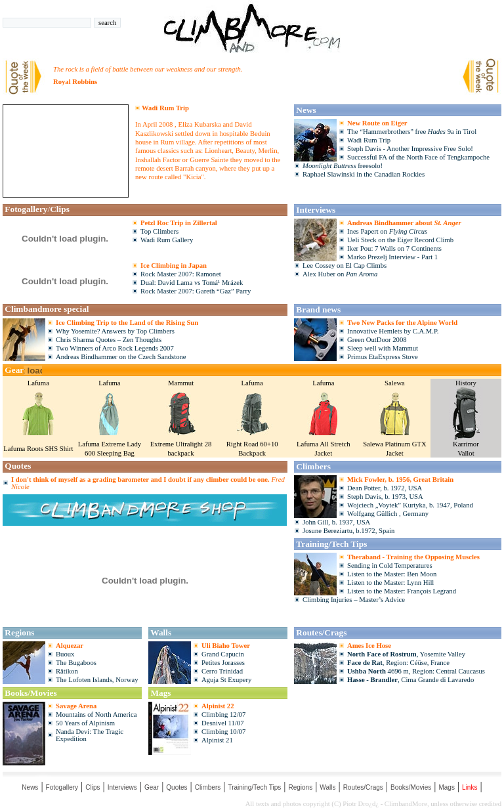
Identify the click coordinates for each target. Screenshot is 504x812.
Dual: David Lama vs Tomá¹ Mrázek (192, 283)
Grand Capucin (223, 654)
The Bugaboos (76, 663)
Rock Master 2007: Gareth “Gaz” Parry (196, 291)
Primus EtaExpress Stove (383, 357)
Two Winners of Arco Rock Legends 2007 (115, 348)
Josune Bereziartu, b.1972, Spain (348, 531)
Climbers (208, 787)
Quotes (177, 787)
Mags (446, 787)
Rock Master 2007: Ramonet (181, 274)
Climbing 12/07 (223, 715)
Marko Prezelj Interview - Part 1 (392, 257)
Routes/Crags (363, 787)
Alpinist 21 (217, 740)
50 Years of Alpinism (85, 723)
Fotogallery (62, 787)
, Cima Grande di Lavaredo (410, 680)
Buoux (65, 654)
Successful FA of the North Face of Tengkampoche (418, 157)
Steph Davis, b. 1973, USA (385, 497)
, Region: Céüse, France (398, 663)
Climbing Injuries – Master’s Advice (354, 600)
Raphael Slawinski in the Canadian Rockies (364, 174)
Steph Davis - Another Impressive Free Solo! (410, 149)
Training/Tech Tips (254, 787)
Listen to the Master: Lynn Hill (390, 583)
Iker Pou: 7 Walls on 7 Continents (394, 248)
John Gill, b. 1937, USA (336, 522)
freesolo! (343, 166)
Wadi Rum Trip (369, 140)
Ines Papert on (387, 231)
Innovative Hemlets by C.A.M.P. (393, 331)
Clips (93, 787)
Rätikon (67, 671)
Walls (327, 787)
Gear (152, 787)
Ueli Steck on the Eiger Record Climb (400, 240)
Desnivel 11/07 (222, 723)
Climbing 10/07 (223, 732)
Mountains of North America (96, 715)
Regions (300, 787)
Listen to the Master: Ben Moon (392, 574)
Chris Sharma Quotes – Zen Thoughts (109, 340)
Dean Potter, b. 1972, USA (385, 488)
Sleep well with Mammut (383, 348)
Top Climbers (159, 231)
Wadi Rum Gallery (167, 240)
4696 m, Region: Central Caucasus (416, 671)
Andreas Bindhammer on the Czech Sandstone (121, 357)
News (30, 787)
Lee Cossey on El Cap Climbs (345, 266)
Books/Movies (411, 787)
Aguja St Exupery (226, 680)
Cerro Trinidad (222, 671)
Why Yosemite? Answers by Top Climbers (115, 331)
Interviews (122, 787)
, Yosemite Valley (406, 654)
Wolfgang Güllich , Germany (388, 514)
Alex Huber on (340, 274)
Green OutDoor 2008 (377, 340)
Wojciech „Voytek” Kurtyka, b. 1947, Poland (410, 505)
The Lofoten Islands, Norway (97, 680)
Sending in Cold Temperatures (390, 566)
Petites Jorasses (223, 663)
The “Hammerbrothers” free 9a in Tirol (412, 132)
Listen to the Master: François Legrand (402, 591)
